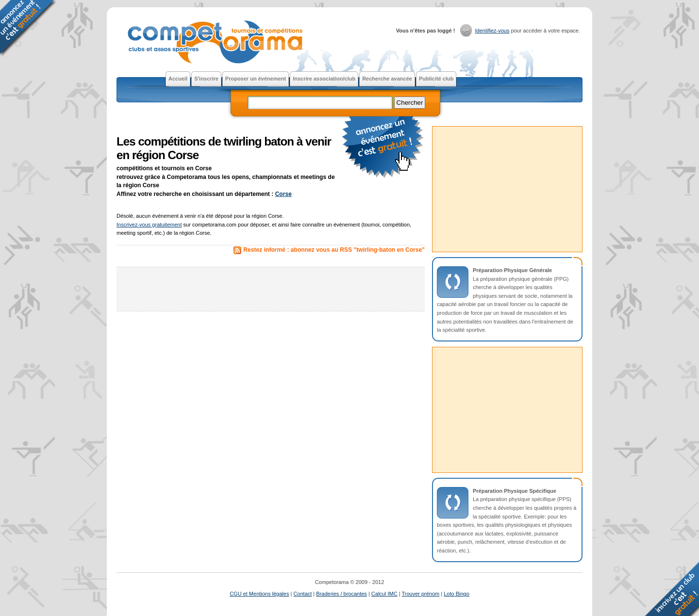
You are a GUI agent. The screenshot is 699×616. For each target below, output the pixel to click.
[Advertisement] (271, 289)
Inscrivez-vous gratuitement (149, 225)
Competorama (214, 43)
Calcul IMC (384, 594)
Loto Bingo (457, 594)
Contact (302, 594)
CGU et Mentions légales (259, 594)
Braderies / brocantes (341, 594)
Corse (283, 194)
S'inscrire (206, 79)
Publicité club (436, 79)
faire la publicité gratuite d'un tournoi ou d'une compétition (383, 148)
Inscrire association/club (324, 79)
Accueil (178, 79)
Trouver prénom (420, 594)
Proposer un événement (256, 79)
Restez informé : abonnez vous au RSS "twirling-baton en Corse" (334, 250)
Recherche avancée (387, 79)
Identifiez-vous (492, 31)
